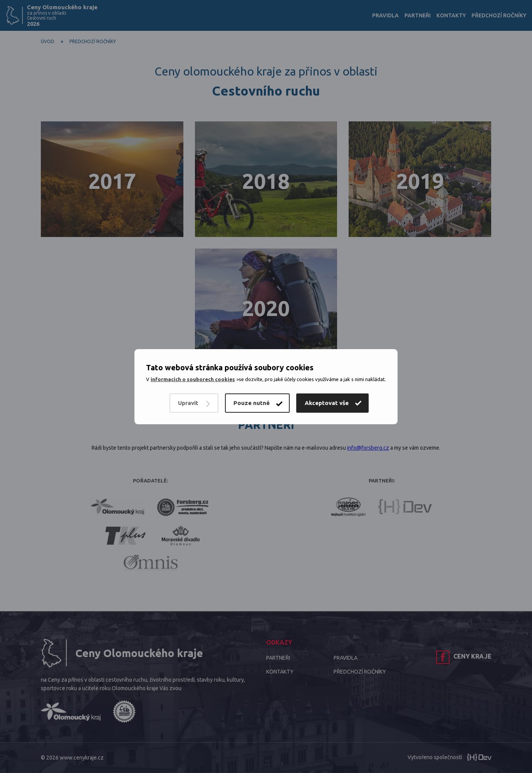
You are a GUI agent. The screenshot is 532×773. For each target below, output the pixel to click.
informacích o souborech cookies (193, 379)
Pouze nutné (252, 403)
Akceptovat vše (327, 403)
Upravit (188, 403)
